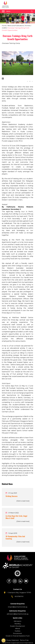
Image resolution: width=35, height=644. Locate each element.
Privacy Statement (13, 640)
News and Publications (16, 26)
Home (4, 26)
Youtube (26, 581)
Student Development (17, 626)
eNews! (18, 629)
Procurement (17, 633)
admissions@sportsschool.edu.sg (18, 614)
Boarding (18, 624)
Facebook (9, 581)
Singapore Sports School (6, 5)
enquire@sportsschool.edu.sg (18, 607)
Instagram (15, 581)
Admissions (17, 621)
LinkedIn (20, 581)
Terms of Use (24, 640)
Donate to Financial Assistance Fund (18, 636)
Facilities (17, 631)
